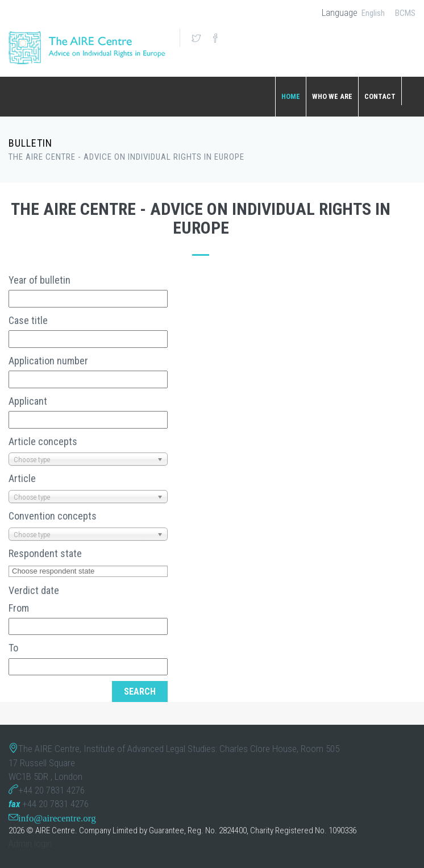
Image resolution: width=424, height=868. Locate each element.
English (373, 13)
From (19, 608)
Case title (28, 320)
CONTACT (380, 96)
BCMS (405, 13)
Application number (48, 361)
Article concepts (43, 441)
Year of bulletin (40, 280)
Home (291, 96)
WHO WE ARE (332, 96)
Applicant (28, 401)
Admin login (30, 844)
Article (22, 478)
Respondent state (45, 553)
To (13, 648)
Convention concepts (53, 516)
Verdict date (34, 590)
